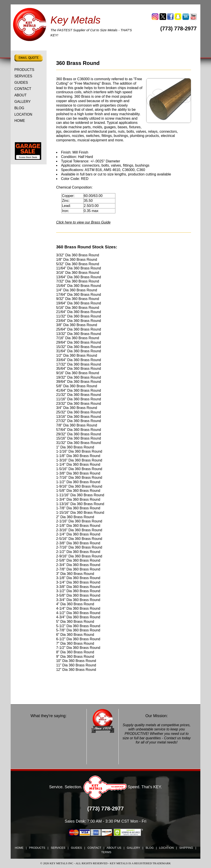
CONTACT (23, 89)
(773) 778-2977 (178, 28)
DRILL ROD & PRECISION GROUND (168, 48)
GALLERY (23, 102)
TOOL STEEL (24, 48)
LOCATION (23, 114)
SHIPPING (186, 848)
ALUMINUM (51, 48)
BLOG (19, 108)
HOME (20, 121)
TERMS (106, 852)
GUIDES (21, 83)
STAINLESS (99, 48)
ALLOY (124, 48)
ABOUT (21, 95)
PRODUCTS (24, 70)
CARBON (75, 48)
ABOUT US (114, 848)
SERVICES (23, 76)
